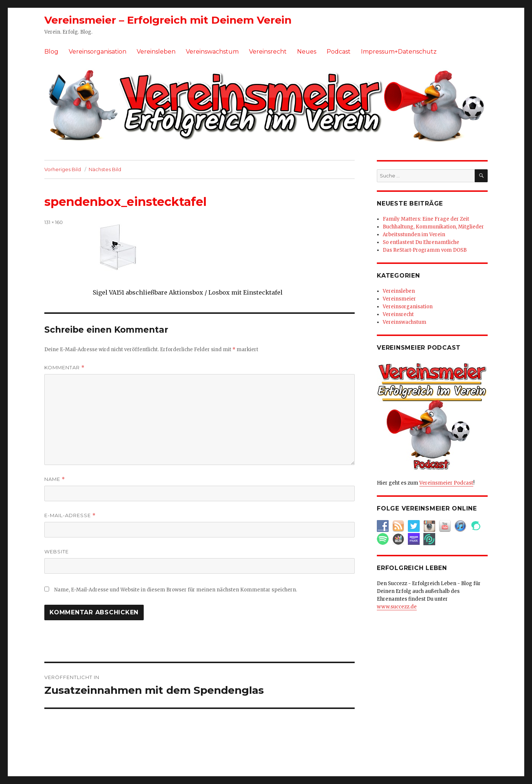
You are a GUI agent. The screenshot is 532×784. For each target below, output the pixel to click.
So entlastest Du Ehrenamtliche (421, 242)
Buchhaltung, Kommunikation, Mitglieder (433, 227)
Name (55, 479)
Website (57, 551)
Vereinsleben (156, 52)
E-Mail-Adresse (70, 515)
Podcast (339, 52)
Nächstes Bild (105, 169)
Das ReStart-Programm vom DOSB (425, 250)
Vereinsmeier (399, 299)
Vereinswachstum (212, 52)
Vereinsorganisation (98, 52)
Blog (51, 52)
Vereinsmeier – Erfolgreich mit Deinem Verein (168, 20)
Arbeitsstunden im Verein (414, 235)
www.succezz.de (397, 607)
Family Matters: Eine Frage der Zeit (426, 219)
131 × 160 (54, 222)
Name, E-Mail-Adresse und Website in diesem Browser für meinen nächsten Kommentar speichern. (176, 590)
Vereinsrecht (268, 52)
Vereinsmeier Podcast (446, 483)
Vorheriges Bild (63, 169)
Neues (307, 52)
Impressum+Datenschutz (399, 52)
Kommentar (64, 368)
